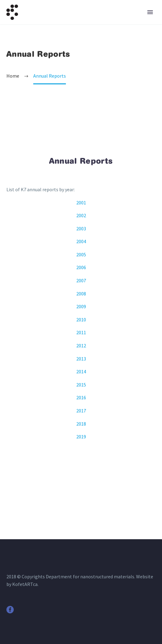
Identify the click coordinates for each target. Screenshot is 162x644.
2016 (81, 397)
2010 (81, 320)
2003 (81, 229)
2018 (81, 424)
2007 (81, 280)
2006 (81, 267)
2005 (81, 254)
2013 (81, 359)
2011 (81, 332)
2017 (81, 411)
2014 (81, 371)
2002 (81, 215)
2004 (81, 241)
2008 (81, 294)
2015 (81, 385)
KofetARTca (25, 584)
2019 (81, 437)
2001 (81, 203)
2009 (81, 306)
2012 (81, 346)
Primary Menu (150, 12)
